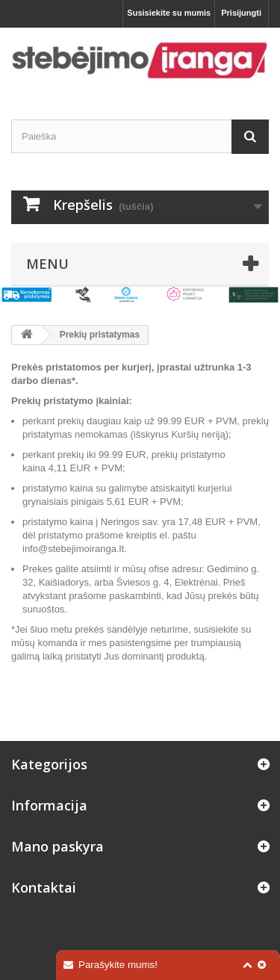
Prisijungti (241, 13)
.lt (120, 549)
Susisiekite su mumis (169, 13)
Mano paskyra (57, 846)
